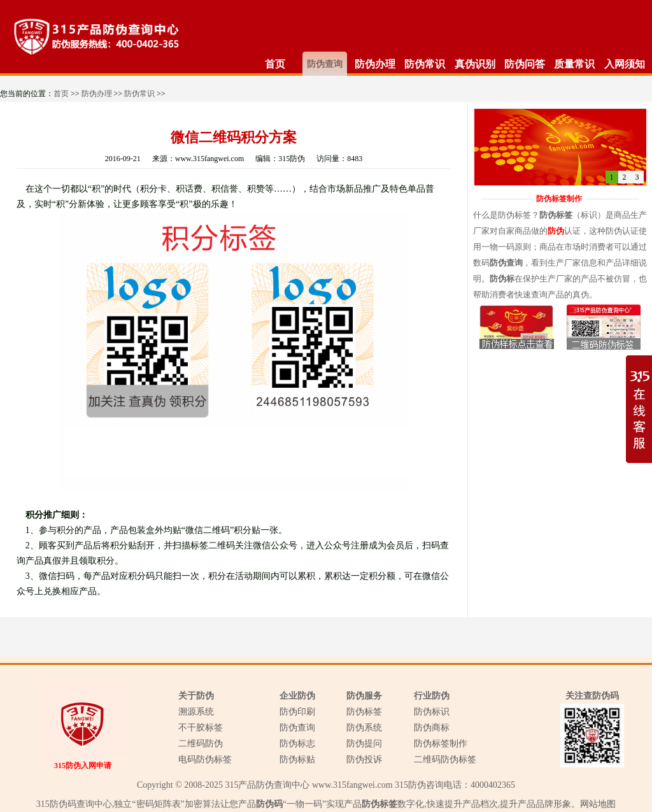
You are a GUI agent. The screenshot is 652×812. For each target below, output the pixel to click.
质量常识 (574, 64)
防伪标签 (364, 712)
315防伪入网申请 (83, 766)
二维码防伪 (201, 744)
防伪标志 (297, 744)
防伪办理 (375, 64)
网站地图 (598, 804)
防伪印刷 (297, 712)
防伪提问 (364, 744)
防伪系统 (364, 728)
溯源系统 (196, 712)
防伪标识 (432, 712)
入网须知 (625, 64)
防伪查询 (325, 64)
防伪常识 (425, 64)
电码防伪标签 (205, 759)
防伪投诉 (364, 759)
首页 (275, 64)
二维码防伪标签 (445, 759)
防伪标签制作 (441, 744)
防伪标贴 (297, 759)
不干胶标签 (201, 728)
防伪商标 (432, 728)
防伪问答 (525, 64)
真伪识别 (475, 64)
